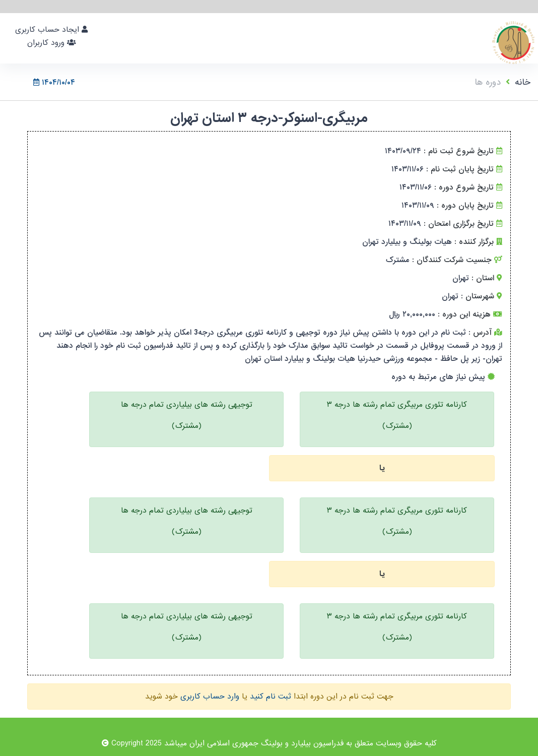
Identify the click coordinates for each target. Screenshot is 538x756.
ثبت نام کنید (271, 697)
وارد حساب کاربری (210, 697)
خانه (523, 82)
